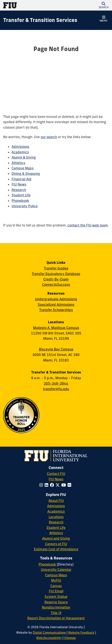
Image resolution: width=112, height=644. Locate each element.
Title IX (56, 613)
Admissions (20, 147)
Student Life (21, 195)
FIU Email (56, 591)
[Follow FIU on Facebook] (53, 485)
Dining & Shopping (26, 174)
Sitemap (70, 638)
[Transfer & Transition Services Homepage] (40, 20)
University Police (25, 206)
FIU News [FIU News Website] (56, 479)
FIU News (19, 184)
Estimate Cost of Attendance (56, 549)
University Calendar (56, 570)
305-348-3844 (56, 383)
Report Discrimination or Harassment (56, 618)
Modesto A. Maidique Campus (56, 328)
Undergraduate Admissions (56, 299)
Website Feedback (81, 633)
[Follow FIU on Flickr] (70, 485)
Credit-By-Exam (56, 279)
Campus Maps (23, 168)
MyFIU (56, 580)
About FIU (56, 501)
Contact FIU (56, 474)
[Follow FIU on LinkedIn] (47, 485)
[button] (104, 5)
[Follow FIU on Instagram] (42, 485)
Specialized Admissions (56, 304)
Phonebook (20, 201)
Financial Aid (21, 179)
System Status (56, 597)
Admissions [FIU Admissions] (56, 506)
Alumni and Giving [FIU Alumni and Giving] (56, 538)
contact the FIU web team (88, 225)
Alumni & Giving (24, 157)
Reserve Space (56, 602)
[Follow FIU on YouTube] (64, 485)
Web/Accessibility (49, 638)
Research (19, 190)
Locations (56, 517)
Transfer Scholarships (56, 310)
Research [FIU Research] (56, 522)
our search (49, 137)
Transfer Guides (56, 268)
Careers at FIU (56, 544)
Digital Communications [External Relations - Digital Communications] (49, 633)
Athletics (18, 163)
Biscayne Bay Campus (56, 349)
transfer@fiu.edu (56, 389)
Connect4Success (56, 284)
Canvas (56, 586)
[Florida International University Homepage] (30, 5)
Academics (20, 152)
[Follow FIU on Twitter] (58, 485)
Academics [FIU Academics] (56, 511)
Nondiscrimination (56, 607)
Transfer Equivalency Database (56, 274)
